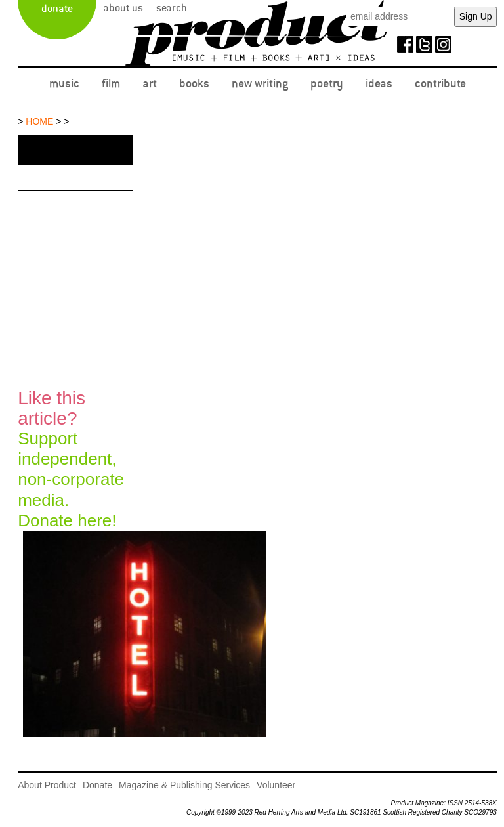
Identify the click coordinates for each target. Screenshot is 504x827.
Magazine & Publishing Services (184, 785)
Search (172, 8)
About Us (123, 8)
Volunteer (276, 785)
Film (111, 83)
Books (194, 83)
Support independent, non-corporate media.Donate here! (71, 459)
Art (150, 83)
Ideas (379, 83)
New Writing (260, 83)
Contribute (440, 83)
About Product (47, 785)
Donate (57, 9)
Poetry (327, 83)
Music (64, 83)
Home (39, 121)
